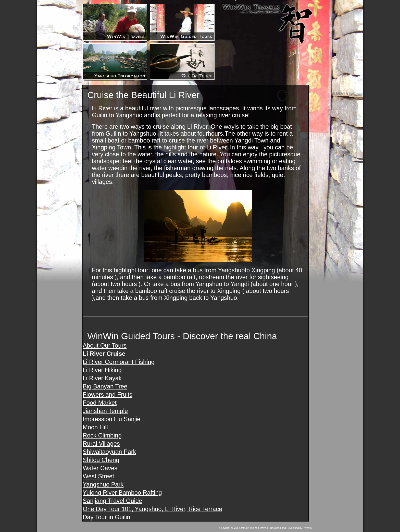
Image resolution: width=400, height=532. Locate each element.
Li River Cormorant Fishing (119, 362)
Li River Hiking (102, 370)
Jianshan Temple (105, 411)
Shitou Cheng (101, 460)
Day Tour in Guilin (106, 517)
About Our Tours (105, 346)
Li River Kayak (102, 378)
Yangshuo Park (103, 484)
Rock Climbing (102, 435)
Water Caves (100, 468)
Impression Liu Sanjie (111, 419)
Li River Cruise (104, 354)
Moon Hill (95, 427)
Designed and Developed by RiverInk (291, 528)
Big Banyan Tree (105, 386)
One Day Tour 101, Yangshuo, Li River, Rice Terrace (152, 509)
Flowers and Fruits (108, 395)
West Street (98, 476)
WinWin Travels (259, 528)
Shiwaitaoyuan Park (109, 452)
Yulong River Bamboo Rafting (122, 493)
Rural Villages (101, 444)
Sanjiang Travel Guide (112, 501)
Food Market (100, 403)
